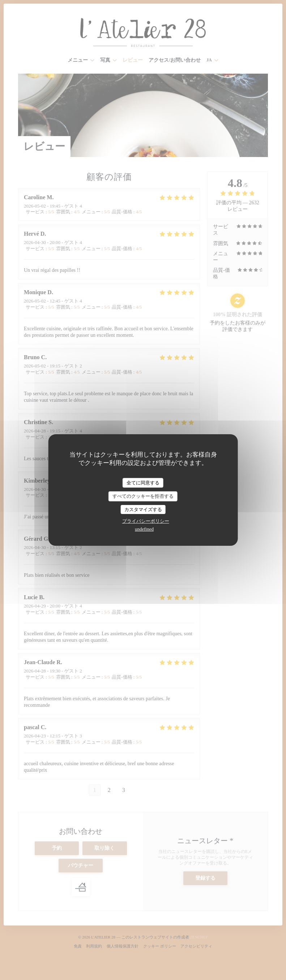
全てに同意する (143, 483)
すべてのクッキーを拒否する (143, 496)
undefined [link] (144, 529)
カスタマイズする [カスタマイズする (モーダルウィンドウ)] (143, 509)
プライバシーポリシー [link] (146, 521)
